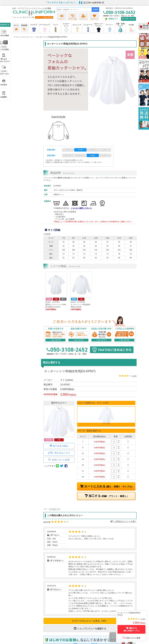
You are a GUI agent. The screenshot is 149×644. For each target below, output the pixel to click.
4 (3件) (134, 376)
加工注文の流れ (60, 446)
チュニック (77, 25)
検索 (96, 10)
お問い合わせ (129, 19)
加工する (108, 496)
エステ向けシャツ (55, 509)
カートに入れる (108, 486)
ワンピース (88, 25)
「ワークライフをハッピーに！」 (61, 3)
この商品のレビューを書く (124, 521)
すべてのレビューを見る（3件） (90, 621)
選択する (131, 629)
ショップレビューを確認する (90, 629)
